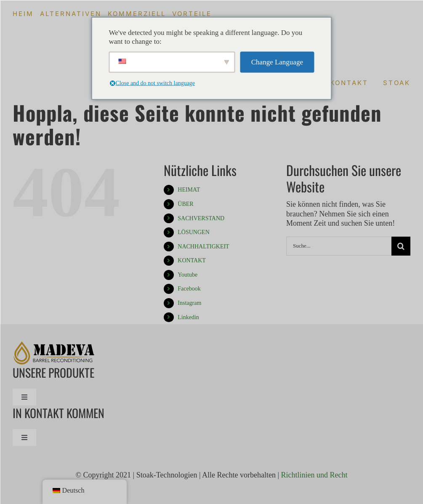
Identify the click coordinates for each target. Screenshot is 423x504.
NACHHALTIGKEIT (203, 247)
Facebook (189, 289)
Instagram (189, 303)
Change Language (277, 62)
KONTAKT (192, 260)
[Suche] (401, 246)
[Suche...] (339, 246)
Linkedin (188, 317)
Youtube (188, 275)
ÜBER (185, 204)
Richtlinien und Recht (314, 475)
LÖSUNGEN (193, 232)
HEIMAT (189, 190)
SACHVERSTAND (201, 218)
